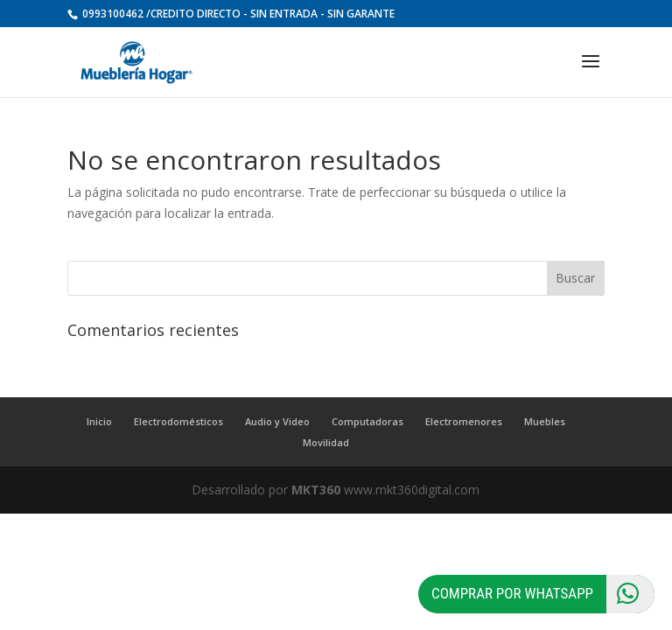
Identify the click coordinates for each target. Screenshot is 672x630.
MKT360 (316, 490)
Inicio (99, 421)
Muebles (545, 421)
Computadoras (367, 421)
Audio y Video (277, 421)
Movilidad (326, 442)
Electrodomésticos (178, 421)
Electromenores (464, 421)
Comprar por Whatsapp (543, 594)
